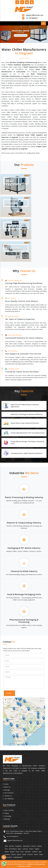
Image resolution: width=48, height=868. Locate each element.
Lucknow (25, 849)
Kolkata (39, 846)
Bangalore (19, 846)
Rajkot (19, 854)
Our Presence (9, 793)
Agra (40, 852)
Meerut (13, 854)
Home (6, 784)
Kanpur (31, 849)
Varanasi (7, 854)
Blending (7, 819)
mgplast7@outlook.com (35, 15)
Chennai (33, 846)
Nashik (24, 854)
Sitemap (7, 790)
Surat (22, 852)
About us (7, 787)
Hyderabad (26, 846)
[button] (4, 34)
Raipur (41, 854)
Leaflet (42, 745)
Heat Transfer (9, 810)
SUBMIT (9, 693)
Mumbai (12, 846)
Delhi (6, 846)
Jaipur (19, 849)
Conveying (8, 816)
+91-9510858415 (12, 836)
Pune (6, 849)
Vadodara (28, 852)
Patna (17, 852)
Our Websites (9, 799)
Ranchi (36, 854)
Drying (6, 813)
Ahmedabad (13, 849)
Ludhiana (35, 852)
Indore (7, 852)
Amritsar (30, 854)
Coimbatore (8, 857)
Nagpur (37, 849)
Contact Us (8, 796)
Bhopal (12, 852)
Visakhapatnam (18, 857)
